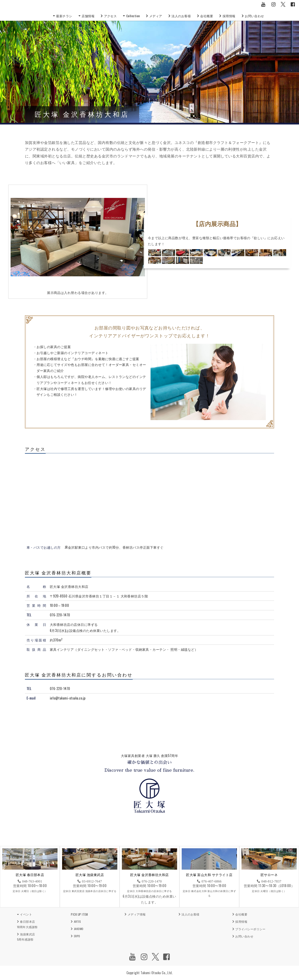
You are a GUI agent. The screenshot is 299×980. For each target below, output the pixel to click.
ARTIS (77, 921)
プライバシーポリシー (250, 929)
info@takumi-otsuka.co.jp (68, 698)
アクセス (113, 16)
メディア (159, 16)
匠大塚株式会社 (37, 10)
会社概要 (212, 16)
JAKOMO (79, 929)
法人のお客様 (186, 16)
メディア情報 (137, 914)
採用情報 (235, 16)
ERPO (77, 936)
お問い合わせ (262, 16)
